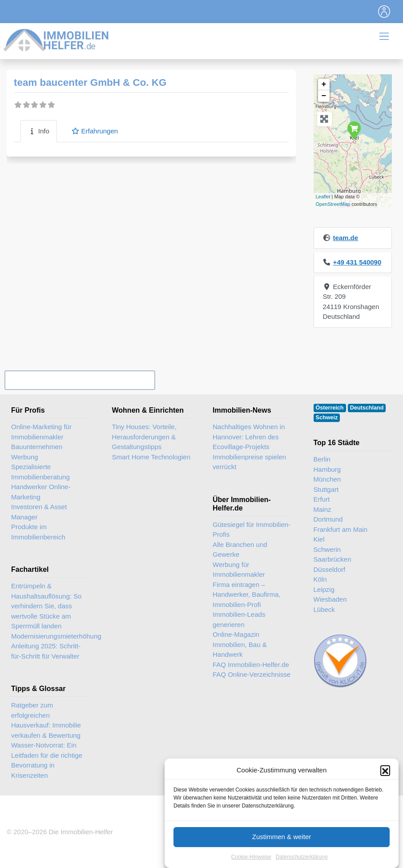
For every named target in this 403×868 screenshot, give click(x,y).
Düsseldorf (330, 569)
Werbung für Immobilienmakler (239, 570)
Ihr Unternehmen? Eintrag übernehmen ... (80, 380)
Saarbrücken (332, 559)
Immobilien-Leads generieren (239, 619)
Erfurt (322, 499)
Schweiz (327, 418)
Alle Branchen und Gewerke (240, 550)
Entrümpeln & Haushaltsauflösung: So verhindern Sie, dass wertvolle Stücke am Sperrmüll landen (46, 606)
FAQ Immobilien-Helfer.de (251, 665)
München (327, 479)
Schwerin (327, 549)
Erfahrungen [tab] (95, 131)
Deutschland (367, 408)
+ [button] (324, 84)
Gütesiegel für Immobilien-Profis (252, 530)
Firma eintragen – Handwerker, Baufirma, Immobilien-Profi (247, 595)
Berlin (322, 459)
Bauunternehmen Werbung (37, 452)
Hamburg (327, 469)
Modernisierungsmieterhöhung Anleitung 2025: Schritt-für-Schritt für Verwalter (56, 646)
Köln (320, 579)
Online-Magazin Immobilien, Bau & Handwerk (240, 644)
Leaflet (323, 197)
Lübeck (324, 609)
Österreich (330, 408)
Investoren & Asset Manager (39, 512)
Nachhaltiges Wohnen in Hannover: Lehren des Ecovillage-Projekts (249, 437)
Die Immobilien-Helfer (81, 832)
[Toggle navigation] (384, 12)
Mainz (322, 509)
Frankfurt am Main (341, 529)
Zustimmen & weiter (282, 846)
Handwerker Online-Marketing (41, 492)
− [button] (324, 96)
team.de (345, 238)
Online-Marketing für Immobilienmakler (41, 432)
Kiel (319, 539)
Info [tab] (39, 131)
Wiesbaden (330, 599)
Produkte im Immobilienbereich (38, 532)
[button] (385, 779)
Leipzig (324, 589)
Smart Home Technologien (151, 457)
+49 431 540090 (357, 262)
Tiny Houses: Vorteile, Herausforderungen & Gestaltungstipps (144, 437)
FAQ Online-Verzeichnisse (252, 674)
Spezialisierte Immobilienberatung (40, 472)
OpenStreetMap (333, 204)
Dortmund (328, 519)
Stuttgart (326, 489)
